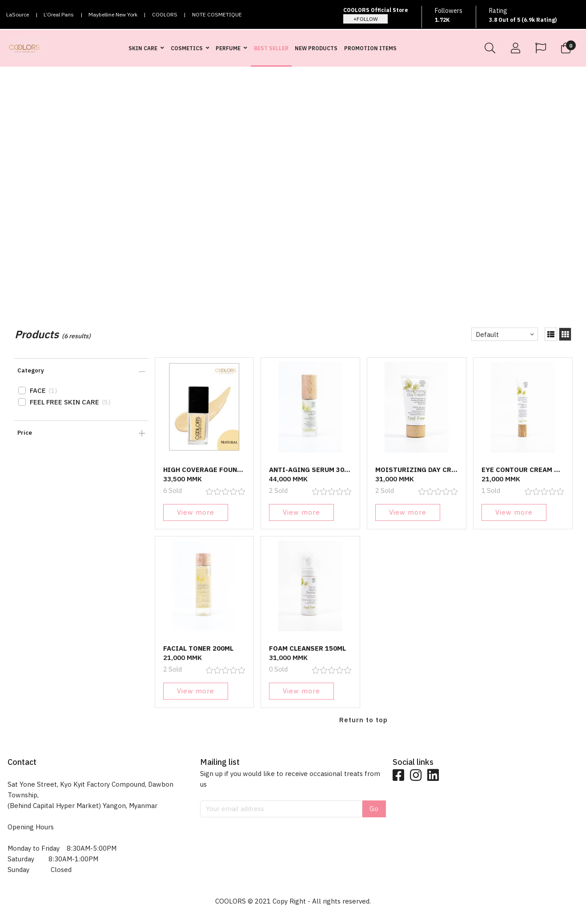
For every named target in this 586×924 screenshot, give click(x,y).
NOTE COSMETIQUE (217, 14)
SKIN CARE (143, 48)
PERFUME (228, 48)
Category (31, 370)
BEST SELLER (271, 48)
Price (25, 433)
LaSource (18, 14)
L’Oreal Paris (59, 14)
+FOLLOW (366, 19)
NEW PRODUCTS (316, 48)
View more (196, 512)
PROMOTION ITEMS (370, 48)
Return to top (363, 720)
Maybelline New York (113, 14)
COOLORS (165, 14)
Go (374, 809)
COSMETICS (187, 48)
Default (487, 334)
